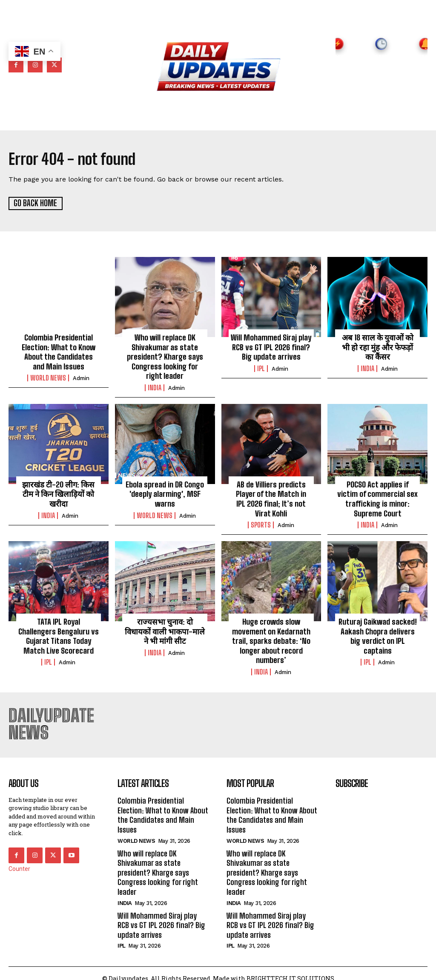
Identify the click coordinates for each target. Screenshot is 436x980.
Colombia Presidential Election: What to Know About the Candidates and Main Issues (59, 351)
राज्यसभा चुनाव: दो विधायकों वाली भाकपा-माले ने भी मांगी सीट (165, 627)
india (155, 386)
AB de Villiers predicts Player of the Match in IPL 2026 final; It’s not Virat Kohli (271, 496)
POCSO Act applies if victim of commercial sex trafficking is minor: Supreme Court (377, 496)
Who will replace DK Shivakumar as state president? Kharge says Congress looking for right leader (165, 355)
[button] (384, 119)
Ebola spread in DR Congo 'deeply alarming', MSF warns (165, 491)
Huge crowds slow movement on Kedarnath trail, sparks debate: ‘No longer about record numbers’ (271, 636)
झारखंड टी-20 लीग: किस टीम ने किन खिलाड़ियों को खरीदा (59, 491)
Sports (261, 521)
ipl (261, 367)
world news (48, 376)
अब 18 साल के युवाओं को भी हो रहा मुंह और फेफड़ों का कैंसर (377, 346)
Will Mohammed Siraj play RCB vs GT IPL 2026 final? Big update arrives (271, 346)
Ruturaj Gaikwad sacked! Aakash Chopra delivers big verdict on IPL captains (378, 631)
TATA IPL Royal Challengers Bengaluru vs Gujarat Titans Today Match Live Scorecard (58, 631)
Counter (19, 862)
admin (81, 376)
